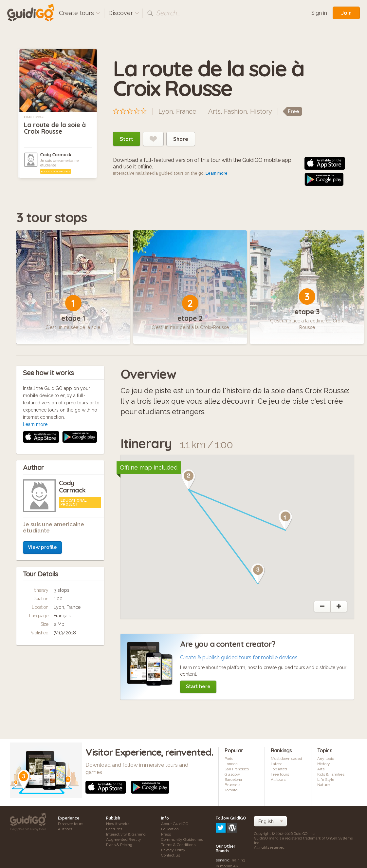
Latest (276, 764)
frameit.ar (224, 847)
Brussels (232, 785)
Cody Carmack (55, 155)
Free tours (280, 774)
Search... (168, 13)
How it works (118, 824)
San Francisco (237, 769)
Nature (323, 785)
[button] (285, 520)
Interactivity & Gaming (126, 834)
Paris (229, 759)
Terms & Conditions (178, 845)
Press (166, 834)
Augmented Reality (124, 839)
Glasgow (232, 774)
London (231, 764)
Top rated (279, 769)
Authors (65, 829)
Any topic (326, 759)
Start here (198, 686)
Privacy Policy (173, 850)
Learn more (217, 173)
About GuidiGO (175, 824)
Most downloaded (286, 759)
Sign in (319, 13)
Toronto (231, 790)
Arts (214, 111)
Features (114, 829)
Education (170, 829)
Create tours (80, 13)
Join (346, 13)
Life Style (326, 780)
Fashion (235, 111)
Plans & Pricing (119, 845)
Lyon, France (34, 117)
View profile (42, 453)
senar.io (222, 832)
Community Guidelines (182, 839)
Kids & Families (331, 774)
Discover (124, 13)
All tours (278, 780)
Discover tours (71, 824)
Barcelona (233, 780)
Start (127, 139)
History (261, 111)
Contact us (171, 855)
